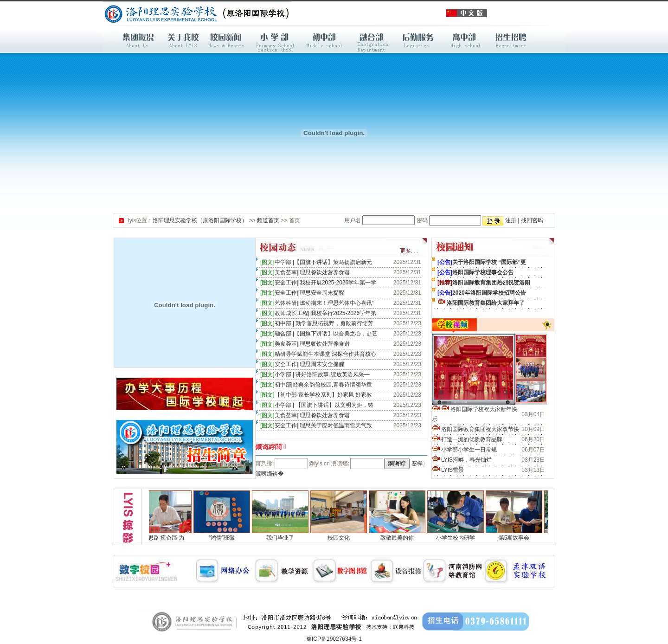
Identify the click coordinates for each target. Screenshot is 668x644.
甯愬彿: (265, 464)
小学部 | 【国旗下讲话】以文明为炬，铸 (317, 405)
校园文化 (341, 538)
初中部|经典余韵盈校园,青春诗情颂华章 (316, 385)
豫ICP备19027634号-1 (334, 639)
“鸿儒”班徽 (225, 538)
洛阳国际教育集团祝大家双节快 (475, 429)
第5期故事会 (517, 538)
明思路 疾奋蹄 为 (166, 538)
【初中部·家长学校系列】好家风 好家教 (316, 395)
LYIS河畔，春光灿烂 (462, 460)
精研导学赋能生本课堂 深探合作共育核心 (318, 354)
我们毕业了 (283, 538)
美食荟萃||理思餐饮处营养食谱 (305, 272)
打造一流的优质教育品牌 (467, 439)
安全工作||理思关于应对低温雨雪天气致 (316, 425)
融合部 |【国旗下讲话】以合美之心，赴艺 (319, 334)
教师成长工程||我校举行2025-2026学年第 (318, 313)
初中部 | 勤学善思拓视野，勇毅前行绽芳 (317, 323)
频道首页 (268, 220)
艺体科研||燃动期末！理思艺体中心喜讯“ (317, 303)
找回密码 (532, 220)
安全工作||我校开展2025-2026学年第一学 (318, 283)
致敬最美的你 (400, 538)
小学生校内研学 (458, 538)
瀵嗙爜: (340, 464)
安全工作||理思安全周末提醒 (302, 293)
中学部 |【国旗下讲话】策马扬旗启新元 (316, 262)
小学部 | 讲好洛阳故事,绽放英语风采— (315, 374)
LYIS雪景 (448, 470)
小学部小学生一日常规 (464, 450)
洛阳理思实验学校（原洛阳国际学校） (200, 220)
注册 (511, 220)
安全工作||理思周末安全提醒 (302, 364)
